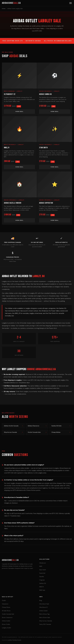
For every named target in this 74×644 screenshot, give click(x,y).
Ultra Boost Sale (44, 604)
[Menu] (71, 3)
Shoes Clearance (7, 618)
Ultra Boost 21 (43, 607)
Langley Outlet (6, 628)
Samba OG (43, 583)
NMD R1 (41, 587)
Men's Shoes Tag (44, 614)
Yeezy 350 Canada (45, 624)
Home (4, 9)
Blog (41, 601)
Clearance (5, 604)
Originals (42, 580)
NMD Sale (42, 590)
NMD (41, 566)
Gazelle (42, 577)
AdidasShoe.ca (11, 3)
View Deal (19, 111)
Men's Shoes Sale (45, 618)
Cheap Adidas (61, 432)
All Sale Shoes (6, 611)
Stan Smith (43, 570)
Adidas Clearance (37, 426)
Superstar (42, 573)
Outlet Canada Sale (37, 432)
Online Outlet (6, 621)
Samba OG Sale (61, 426)
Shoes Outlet (6, 624)
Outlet (4, 601)
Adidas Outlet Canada (13, 426)
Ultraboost (43, 563)
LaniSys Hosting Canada (15, 640)
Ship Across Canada (13, 432)
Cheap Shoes (6, 607)
